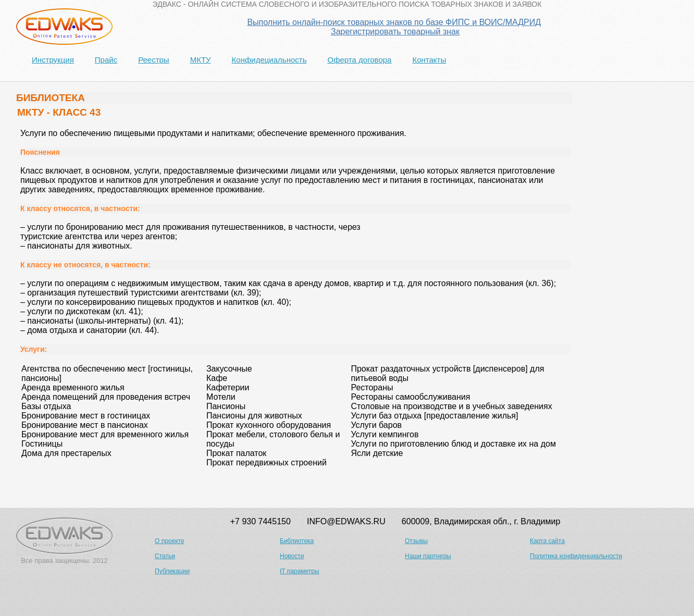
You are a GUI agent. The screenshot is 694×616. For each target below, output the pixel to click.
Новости (292, 556)
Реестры (154, 60)
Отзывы (416, 541)
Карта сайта (547, 541)
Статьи (165, 556)
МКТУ (201, 60)
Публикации (172, 571)
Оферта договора (359, 60)
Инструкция (53, 60)
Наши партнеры (428, 556)
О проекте (170, 541)
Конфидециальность (269, 60)
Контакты (429, 60)
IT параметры (300, 571)
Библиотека (297, 541)
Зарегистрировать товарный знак (395, 32)
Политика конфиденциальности (576, 556)
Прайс (106, 60)
